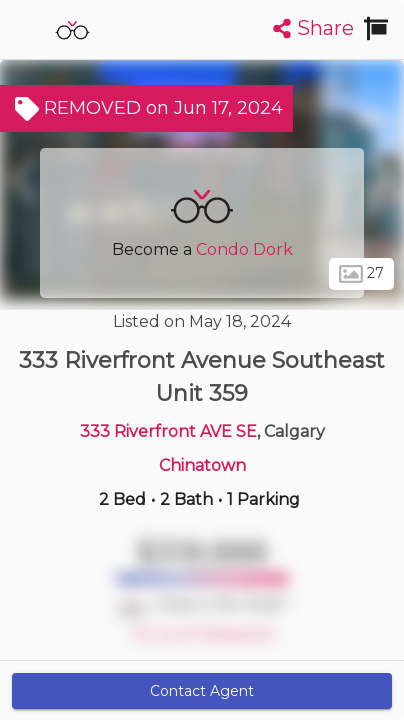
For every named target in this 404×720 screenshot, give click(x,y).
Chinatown (202, 465)
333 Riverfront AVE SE (168, 431)
